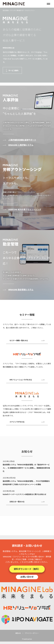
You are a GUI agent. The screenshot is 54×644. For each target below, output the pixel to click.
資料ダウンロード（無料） (27, 569)
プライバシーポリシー (32, 633)
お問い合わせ (27, 577)
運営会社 (18, 633)
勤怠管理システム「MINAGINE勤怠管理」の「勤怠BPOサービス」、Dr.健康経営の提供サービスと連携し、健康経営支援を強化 (26, 468)
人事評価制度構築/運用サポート (22, 140)
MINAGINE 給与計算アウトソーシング (25, 209)
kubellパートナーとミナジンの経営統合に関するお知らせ (25, 494)
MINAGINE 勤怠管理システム (21, 290)
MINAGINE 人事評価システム (21, 145)
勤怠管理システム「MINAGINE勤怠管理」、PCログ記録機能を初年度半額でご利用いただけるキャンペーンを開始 (26, 483)
